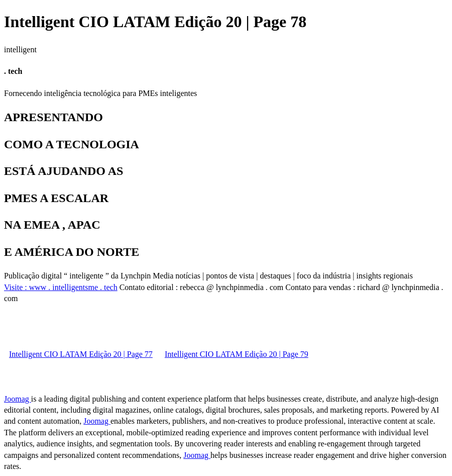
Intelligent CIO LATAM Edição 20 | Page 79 (237, 354)
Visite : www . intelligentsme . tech (61, 287)
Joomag (18, 399)
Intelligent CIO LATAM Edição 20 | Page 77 (81, 354)
